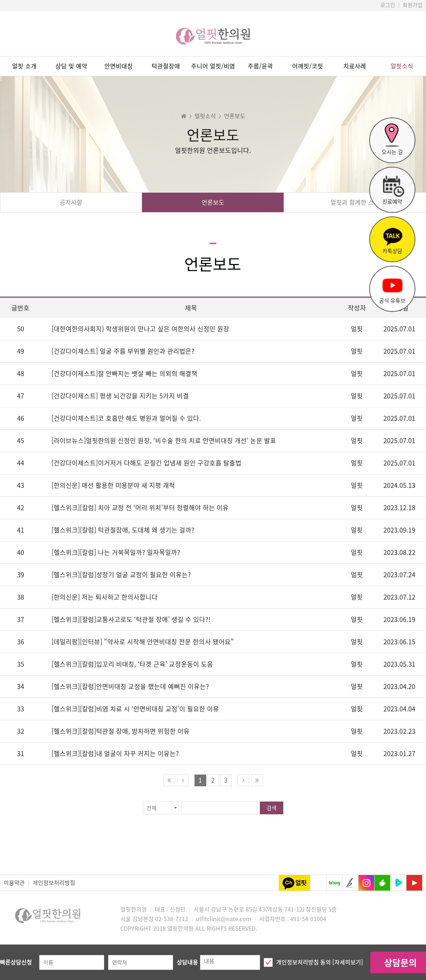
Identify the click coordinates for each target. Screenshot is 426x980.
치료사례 (355, 66)
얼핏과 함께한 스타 (355, 202)
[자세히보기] (348, 962)
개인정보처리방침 (54, 883)
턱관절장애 (166, 66)
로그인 (388, 5)
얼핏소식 (402, 66)
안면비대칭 (119, 66)
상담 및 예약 (71, 66)
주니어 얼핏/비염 (213, 66)
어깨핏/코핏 (308, 66)
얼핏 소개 (24, 66)
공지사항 (71, 202)
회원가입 (413, 5)
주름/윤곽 (260, 66)
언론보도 (213, 202)
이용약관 (14, 883)
